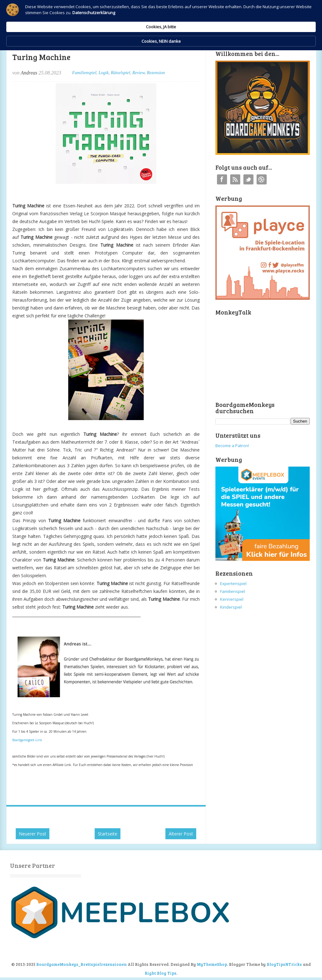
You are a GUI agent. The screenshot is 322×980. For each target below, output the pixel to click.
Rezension (156, 73)
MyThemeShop (212, 964)
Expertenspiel (233, 583)
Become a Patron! (232, 446)
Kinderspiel (231, 607)
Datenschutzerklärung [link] (107, 21)
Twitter (248, 179)
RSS (235, 179)
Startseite (108, 834)
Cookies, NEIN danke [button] (276, 15)
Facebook (222, 179)
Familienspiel (84, 73)
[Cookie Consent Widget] (161, 15)
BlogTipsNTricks (284, 964)
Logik (104, 73)
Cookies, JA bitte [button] (222, 15)
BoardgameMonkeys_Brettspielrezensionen (81, 964)
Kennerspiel (232, 599)
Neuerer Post (33, 834)
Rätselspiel (120, 73)
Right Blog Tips (161, 973)
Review (139, 73)
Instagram (262, 179)
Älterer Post (181, 834)
